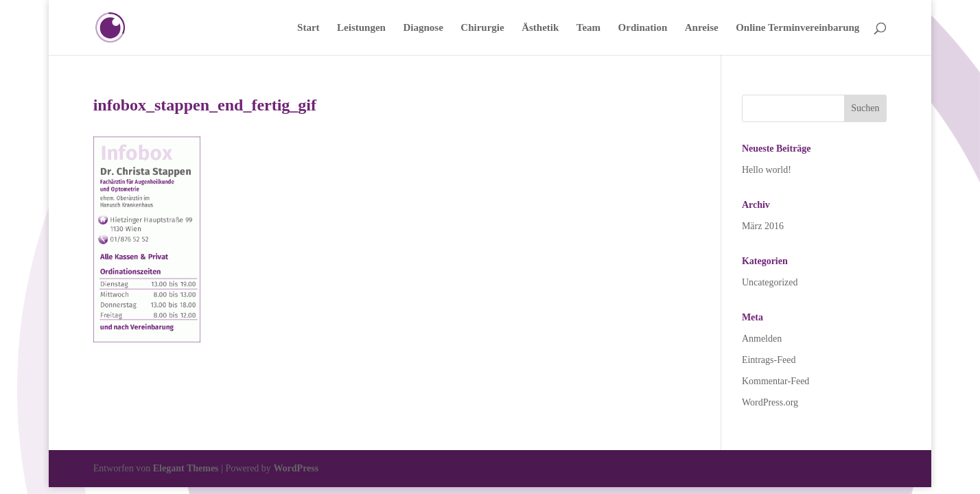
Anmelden (762, 339)
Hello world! (767, 170)
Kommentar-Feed (775, 381)
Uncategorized (770, 282)
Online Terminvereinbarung (797, 28)
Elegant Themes (186, 468)
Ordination (643, 28)
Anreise (702, 28)
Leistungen (361, 28)
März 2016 (763, 226)
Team (588, 28)
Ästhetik (540, 28)
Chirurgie (482, 28)
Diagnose (423, 28)
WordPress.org (770, 402)
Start (308, 28)
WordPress (296, 468)
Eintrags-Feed (769, 360)
